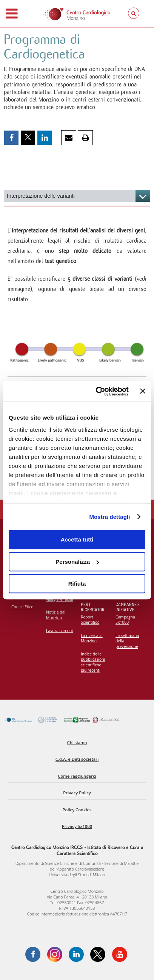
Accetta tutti (77, 539)
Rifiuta (77, 584)
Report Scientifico (90, 620)
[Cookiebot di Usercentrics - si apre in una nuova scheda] (97, 391)
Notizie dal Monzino (56, 615)
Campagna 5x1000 (125, 620)
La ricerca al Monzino (92, 638)
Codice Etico (22, 607)
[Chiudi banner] (143, 391)
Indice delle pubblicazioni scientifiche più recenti (93, 662)
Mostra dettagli (109, 517)
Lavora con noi (59, 631)
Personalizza (77, 562)
